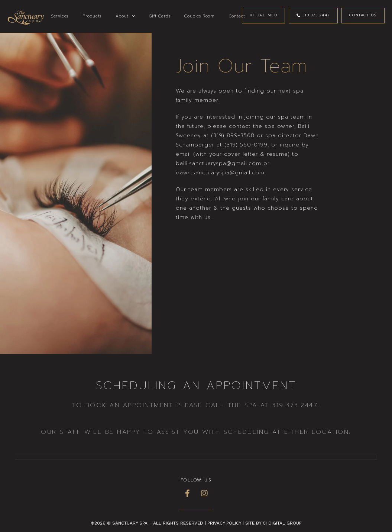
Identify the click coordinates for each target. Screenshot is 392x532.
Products (92, 16)
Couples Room (199, 16)
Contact (237, 16)
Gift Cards (160, 16)
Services (60, 16)
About (125, 16)
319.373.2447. (296, 405)
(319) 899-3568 (233, 136)
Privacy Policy (224, 523)
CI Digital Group (282, 523)
